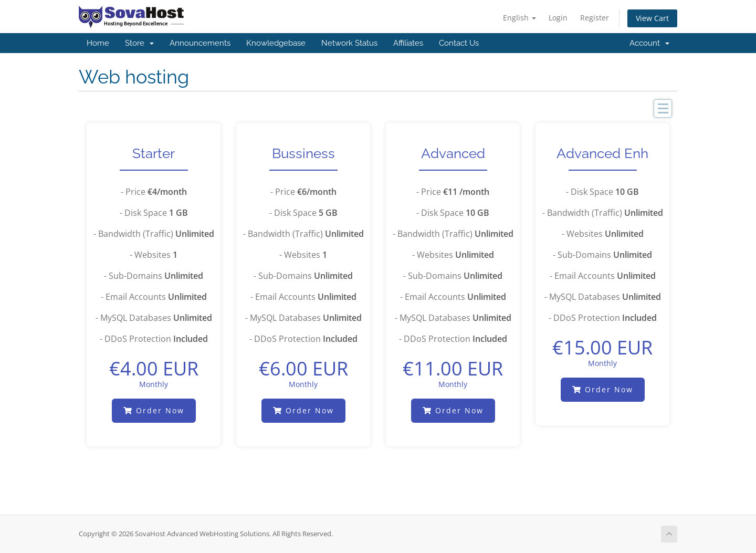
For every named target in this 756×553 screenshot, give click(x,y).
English (519, 18)
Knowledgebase (276, 43)
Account (649, 43)
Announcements (200, 43)
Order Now (154, 410)
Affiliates (408, 43)
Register (595, 18)
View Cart (652, 18)
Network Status (349, 43)
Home (98, 43)
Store (139, 43)
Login (558, 18)
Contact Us (459, 43)
